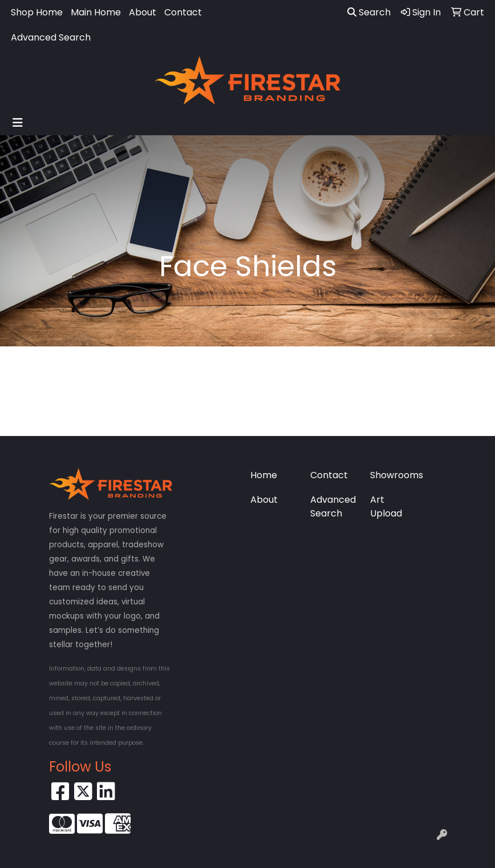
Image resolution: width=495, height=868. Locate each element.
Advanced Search (51, 37)
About (143, 12)
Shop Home (37, 12)
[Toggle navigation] (18, 123)
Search (369, 12)
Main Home (96, 12)
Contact (183, 12)
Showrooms (393, 475)
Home (264, 475)
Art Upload (386, 506)
